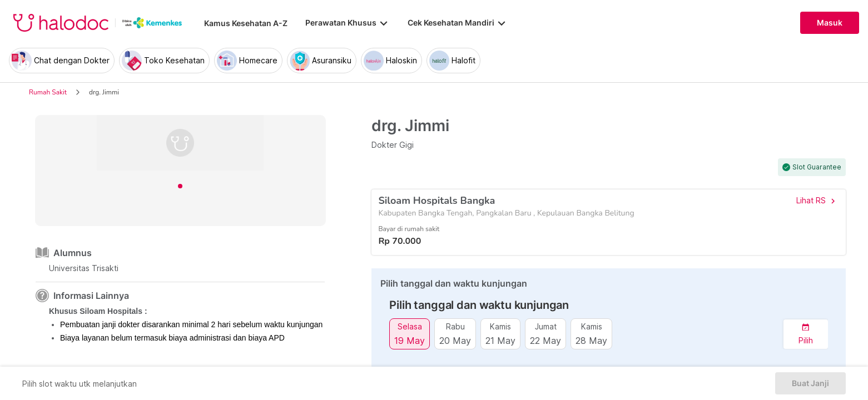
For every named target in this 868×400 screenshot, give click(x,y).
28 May (591, 340)
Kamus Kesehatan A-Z (246, 23)
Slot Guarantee (817, 167)
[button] (806, 334)
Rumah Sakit (48, 92)
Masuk (830, 23)
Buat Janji (810, 383)
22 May (545, 340)
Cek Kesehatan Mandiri (458, 23)
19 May (410, 340)
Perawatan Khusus (348, 23)
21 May (500, 340)
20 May (455, 340)
